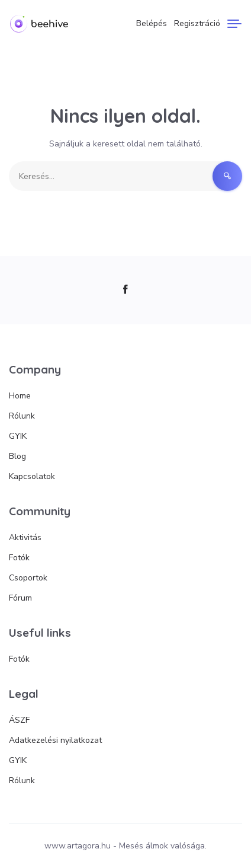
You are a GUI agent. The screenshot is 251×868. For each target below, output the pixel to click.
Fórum (20, 598)
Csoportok (28, 578)
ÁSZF (19, 720)
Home (20, 396)
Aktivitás (25, 537)
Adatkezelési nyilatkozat (55, 740)
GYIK (18, 436)
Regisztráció (197, 23)
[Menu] (234, 24)
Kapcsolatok (32, 476)
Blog (17, 456)
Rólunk (22, 416)
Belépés (152, 23)
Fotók (19, 558)
